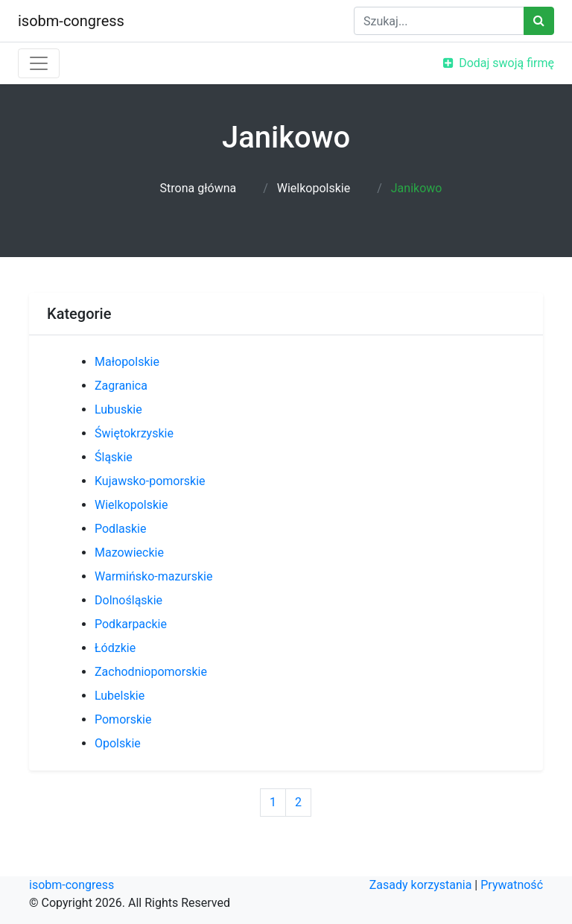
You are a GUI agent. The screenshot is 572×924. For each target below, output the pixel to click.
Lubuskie (118, 409)
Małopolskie (127, 362)
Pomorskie (123, 719)
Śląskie (114, 457)
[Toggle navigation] (39, 63)
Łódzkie (115, 648)
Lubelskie (120, 696)
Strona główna (198, 188)
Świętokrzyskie (134, 433)
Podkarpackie (131, 624)
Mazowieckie (129, 553)
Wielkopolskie (314, 188)
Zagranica (121, 386)
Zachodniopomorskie (151, 672)
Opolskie (118, 743)
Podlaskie (120, 529)
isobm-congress (71, 21)
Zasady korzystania (421, 885)
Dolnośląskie (128, 600)
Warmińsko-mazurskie (153, 576)
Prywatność (512, 885)
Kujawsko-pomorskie (150, 481)
